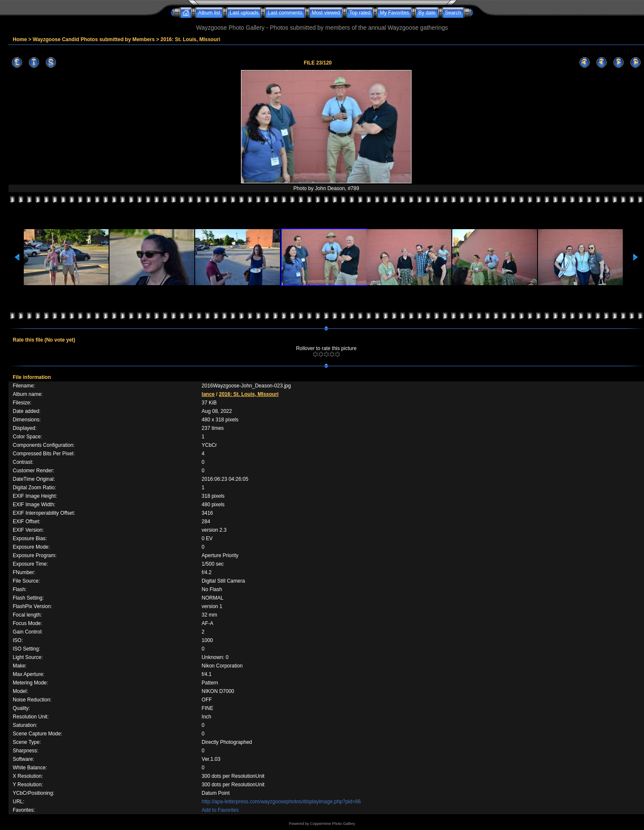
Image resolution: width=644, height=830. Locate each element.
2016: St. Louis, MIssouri (190, 39)
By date (427, 13)
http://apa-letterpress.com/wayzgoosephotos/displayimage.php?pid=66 (281, 802)
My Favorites (394, 13)
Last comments (285, 13)
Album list (209, 13)
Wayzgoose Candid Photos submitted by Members (94, 39)
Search (453, 13)
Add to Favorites (220, 810)
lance (208, 394)
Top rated (360, 13)
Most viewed (326, 13)
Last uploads (244, 13)
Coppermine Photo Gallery (333, 824)
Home (20, 39)
